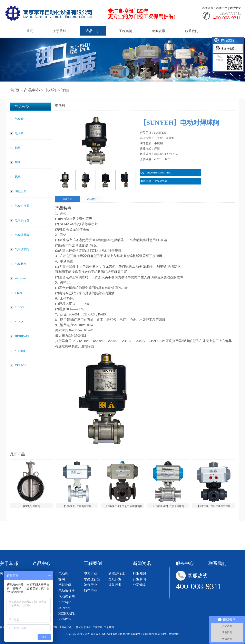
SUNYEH (65, 608)
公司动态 (139, 585)
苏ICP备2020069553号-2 (155, 634)
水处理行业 (92, 579)
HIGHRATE (67, 613)
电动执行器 (67, 591)
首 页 (15, 90)
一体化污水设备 (82, 627)
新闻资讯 (159, 31)
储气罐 (54, 627)
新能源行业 (117, 573)
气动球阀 (97, 627)
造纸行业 (115, 579)
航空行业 (90, 591)
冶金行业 (90, 585)
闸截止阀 (65, 585)
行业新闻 (139, 579)
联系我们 (192, 31)
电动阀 (51, 90)
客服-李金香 (228, 49)
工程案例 (126, 31)
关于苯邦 (59, 31)
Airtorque (65, 602)
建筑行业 (115, 585)
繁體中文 (235, 8)
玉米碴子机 (66, 627)
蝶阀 (62, 579)
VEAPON (65, 619)
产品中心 (92, 31)
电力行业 (90, 573)
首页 (30, 31)
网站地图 (174, 634)
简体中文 (222, 8)
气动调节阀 (67, 596)
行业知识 (139, 573)
